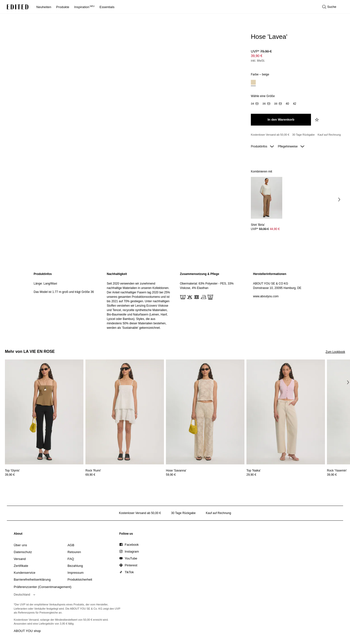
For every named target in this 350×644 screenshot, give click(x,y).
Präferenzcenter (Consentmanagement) (43, 587)
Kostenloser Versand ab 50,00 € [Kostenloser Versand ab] (270, 135)
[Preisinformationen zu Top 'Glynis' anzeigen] (44, 475)
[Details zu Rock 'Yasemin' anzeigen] (337, 471)
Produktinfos (262, 146)
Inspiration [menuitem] (84, 7)
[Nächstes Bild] (339, 200)
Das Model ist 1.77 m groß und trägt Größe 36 (64, 292)
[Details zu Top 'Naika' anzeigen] (286, 412)
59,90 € (171, 475)
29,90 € (251, 475)
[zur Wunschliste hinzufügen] (317, 120)
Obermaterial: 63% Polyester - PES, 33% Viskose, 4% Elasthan (207, 286)
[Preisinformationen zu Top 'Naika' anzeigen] (286, 475)
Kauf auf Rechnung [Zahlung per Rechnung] (329, 135)
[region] (65, 301)
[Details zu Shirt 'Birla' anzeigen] (267, 198)
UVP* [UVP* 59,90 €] (265, 229)
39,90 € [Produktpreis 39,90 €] (257, 56)
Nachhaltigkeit (117, 274)
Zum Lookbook (335, 352)
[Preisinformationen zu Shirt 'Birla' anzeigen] (267, 229)
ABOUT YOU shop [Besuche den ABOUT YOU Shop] (27, 631)
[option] (253, 83)
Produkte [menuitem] (63, 7)
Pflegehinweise (291, 146)
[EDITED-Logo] (18, 7)
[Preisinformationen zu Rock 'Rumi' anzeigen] (125, 475)
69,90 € (90, 475)
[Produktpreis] (296, 57)
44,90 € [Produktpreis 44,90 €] (275, 229)
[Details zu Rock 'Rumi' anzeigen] (125, 412)
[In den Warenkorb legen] (281, 120)
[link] (18, 535)
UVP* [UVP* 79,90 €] (261, 51)
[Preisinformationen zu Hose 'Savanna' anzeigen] (205, 475)
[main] (175, 301)
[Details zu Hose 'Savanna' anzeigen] (205, 412)
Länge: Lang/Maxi (45, 284)
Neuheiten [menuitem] (44, 7)
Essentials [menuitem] (107, 7)
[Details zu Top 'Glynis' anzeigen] (44, 412)
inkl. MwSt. (258, 61)
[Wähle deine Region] (25, 595)
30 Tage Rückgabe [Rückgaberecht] (304, 135)
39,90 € (10, 475)
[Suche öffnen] (329, 7)
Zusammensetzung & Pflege (200, 274)
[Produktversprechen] (296, 135)
